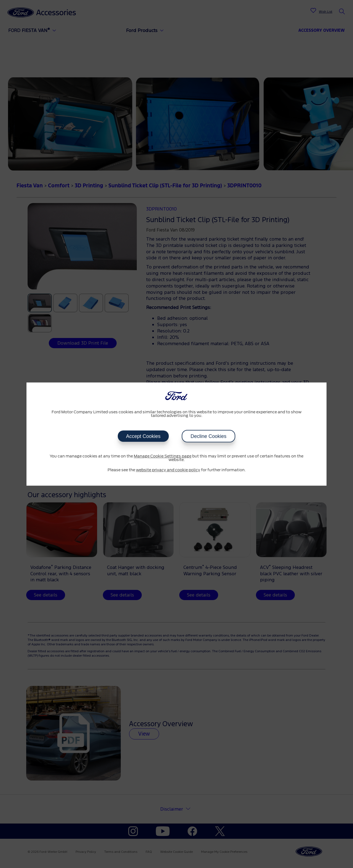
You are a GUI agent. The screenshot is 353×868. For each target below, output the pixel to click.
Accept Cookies (143, 436)
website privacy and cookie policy (168, 470)
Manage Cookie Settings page (163, 456)
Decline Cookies (208, 436)
